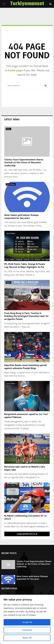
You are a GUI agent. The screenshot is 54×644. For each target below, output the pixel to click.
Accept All (27, 622)
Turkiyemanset (27, 4)
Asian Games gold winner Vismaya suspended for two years (21, 216)
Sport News (11, 184)
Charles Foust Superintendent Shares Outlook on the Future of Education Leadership (24, 163)
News (8, 129)
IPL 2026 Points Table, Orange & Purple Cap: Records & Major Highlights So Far (25, 265)
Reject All (27, 638)
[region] (27, 619)
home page (15, 70)
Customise (27, 630)
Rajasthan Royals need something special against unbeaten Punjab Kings (25, 367)
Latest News (12, 119)
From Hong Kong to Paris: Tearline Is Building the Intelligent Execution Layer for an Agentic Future (26, 316)
